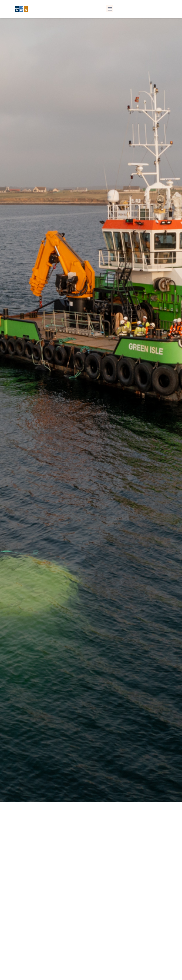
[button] (110, 9)
